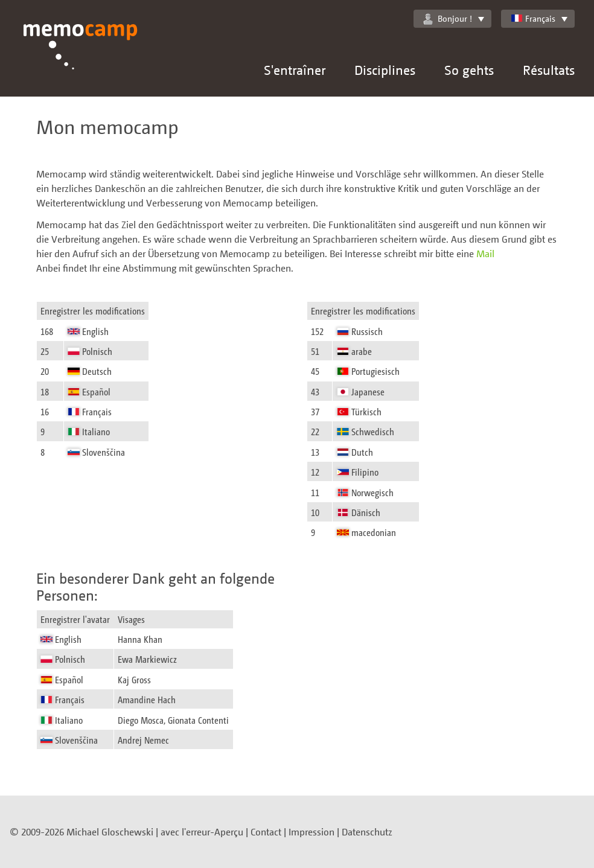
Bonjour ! (448, 19)
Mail (485, 254)
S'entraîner (295, 70)
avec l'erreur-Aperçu (202, 832)
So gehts (469, 70)
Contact (266, 832)
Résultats (549, 70)
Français (533, 18)
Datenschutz (367, 832)
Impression (311, 832)
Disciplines (385, 70)
